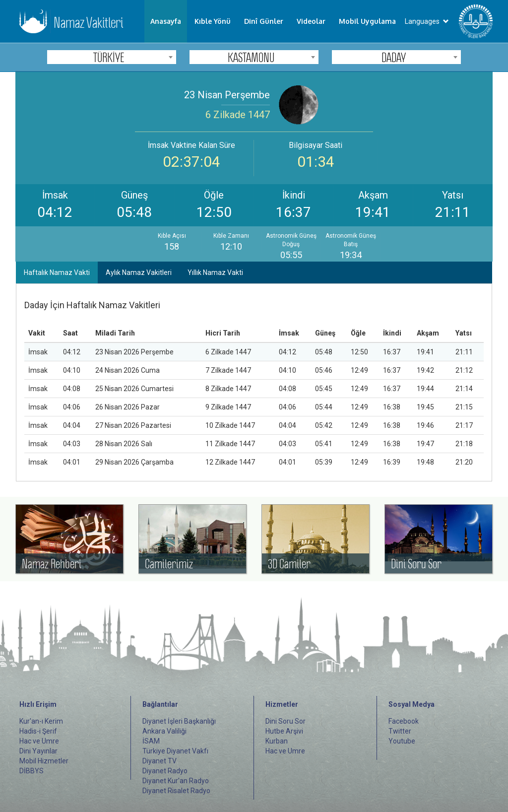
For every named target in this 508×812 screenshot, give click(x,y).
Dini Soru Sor (286, 721)
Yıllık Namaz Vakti (215, 272)
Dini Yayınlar (38, 751)
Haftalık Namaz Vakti (57, 272)
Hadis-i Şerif (38, 731)
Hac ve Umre (39, 741)
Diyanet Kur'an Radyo (176, 781)
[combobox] (112, 57)
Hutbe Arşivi (284, 731)
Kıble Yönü (213, 21)
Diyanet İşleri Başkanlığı (179, 721)
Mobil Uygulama (367, 21)
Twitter (400, 731)
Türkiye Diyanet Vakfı (175, 751)
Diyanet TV (159, 761)
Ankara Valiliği (164, 731)
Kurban (277, 741)
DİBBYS (32, 771)
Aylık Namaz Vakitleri (139, 272)
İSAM (151, 741)
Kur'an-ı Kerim (41, 721)
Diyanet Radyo (165, 771)
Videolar (311, 21)
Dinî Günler (264, 21)
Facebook (404, 721)
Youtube (402, 741)
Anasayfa (166, 21)
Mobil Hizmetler (44, 761)
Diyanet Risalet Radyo (176, 791)
